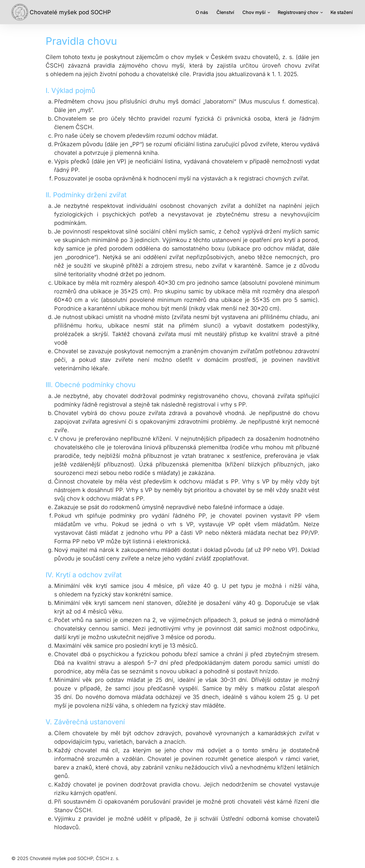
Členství (225, 12)
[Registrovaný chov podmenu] (322, 12)
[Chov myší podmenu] (269, 12)
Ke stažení (342, 12)
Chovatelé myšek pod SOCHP (70, 12)
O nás (202, 12)
